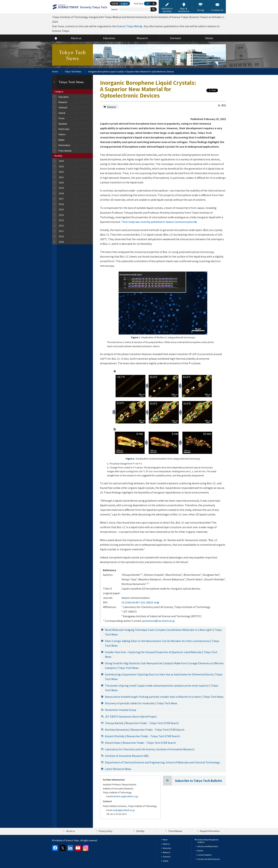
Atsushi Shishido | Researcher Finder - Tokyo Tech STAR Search (142, 736)
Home (55, 71)
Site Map (140, 831)
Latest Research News (118, 769)
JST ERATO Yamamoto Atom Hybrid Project (131, 716)
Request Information (210, 831)
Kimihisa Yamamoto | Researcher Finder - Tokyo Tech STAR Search (145, 730)
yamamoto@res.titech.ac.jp (158, 621)
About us (70, 831)
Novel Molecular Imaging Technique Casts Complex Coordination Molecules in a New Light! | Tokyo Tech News (163, 632)
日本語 (115, 3)
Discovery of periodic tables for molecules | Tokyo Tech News (141, 703)
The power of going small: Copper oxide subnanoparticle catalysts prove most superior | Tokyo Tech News (162, 688)
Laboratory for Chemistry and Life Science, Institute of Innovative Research (150, 749)
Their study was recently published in (158, 222)
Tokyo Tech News (73, 71)
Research (112, 107)
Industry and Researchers (208, 846)
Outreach (167, 857)
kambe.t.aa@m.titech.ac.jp (125, 796)
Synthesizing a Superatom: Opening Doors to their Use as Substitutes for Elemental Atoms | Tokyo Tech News (164, 677)
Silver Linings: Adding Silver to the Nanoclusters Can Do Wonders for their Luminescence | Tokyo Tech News (162, 643)
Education (167, 848)
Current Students (204, 855)
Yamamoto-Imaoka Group (121, 710)
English (124, 3)
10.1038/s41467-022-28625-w (139, 602)
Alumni (200, 851)
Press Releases (175, 831)
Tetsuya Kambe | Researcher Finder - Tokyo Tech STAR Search (142, 723)
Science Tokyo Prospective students (208, 841)
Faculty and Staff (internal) (208, 859)
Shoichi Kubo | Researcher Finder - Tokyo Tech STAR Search (140, 743)
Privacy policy (105, 831)
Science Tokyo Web (128, 26)
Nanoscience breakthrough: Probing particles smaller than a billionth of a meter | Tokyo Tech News (164, 697)
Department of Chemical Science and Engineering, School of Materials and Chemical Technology (162, 762)
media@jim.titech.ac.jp (124, 810)
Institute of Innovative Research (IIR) (127, 756)
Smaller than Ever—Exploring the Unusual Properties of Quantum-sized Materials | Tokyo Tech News (161, 654)
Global (166, 861)
